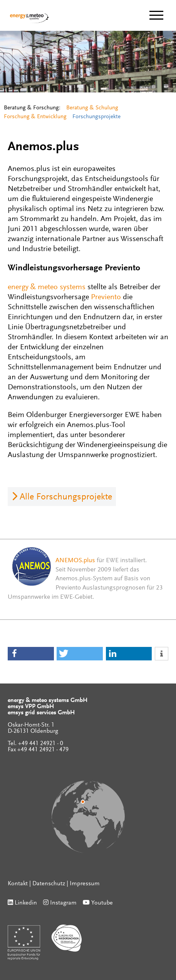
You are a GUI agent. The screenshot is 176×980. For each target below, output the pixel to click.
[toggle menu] (156, 15)
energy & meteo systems (47, 287)
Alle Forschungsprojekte (66, 497)
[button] (31, 654)
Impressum (85, 884)
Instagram (63, 903)
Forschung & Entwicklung (35, 117)
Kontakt (18, 884)
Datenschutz (49, 884)
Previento (106, 297)
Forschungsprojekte (96, 117)
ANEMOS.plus (75, 561)
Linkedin (26, 903)
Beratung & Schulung (92, 108)
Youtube (102, 903)
